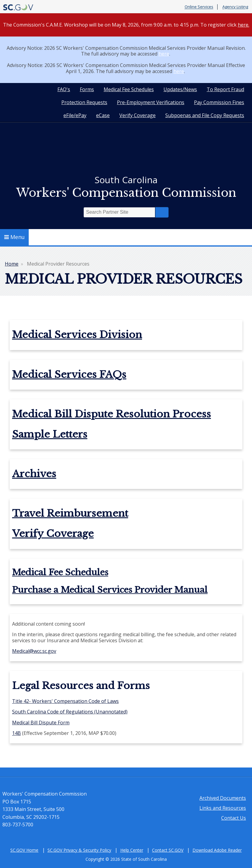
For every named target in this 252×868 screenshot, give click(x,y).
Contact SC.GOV (168, 850)
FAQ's (64, 89)
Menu (15, 237)
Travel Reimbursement (70, 513)
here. (244, 25)
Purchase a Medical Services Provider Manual (110, 590)
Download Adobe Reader (217, 850)
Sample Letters (50, 434)
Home (12, 264)
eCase (103, 115)
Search (162, 212)
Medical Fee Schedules (129, 89)
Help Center (132, 850)
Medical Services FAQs (69, 375)
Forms (87, 89)
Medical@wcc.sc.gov (34, 651)
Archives (34, 474)
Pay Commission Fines (219, 102)
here (164, 54)
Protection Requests (84, 102)
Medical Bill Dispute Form (41, 723)
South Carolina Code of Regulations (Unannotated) (70, 712)
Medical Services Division (77, 335)
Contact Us (234, 818)
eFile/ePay (75, 115)
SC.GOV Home (24, 850)
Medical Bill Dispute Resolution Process (111, 414)
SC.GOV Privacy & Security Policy (79, 850)
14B (16, 733)
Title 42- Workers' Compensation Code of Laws (65, 701)
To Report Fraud (225, 89)
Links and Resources (223, 808)
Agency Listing (235, 7)
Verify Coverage (137, 115)
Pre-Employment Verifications (151, 102)
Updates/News (180, 89)
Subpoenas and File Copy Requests (205, 115)
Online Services (199, 7)
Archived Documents (223, 798)
